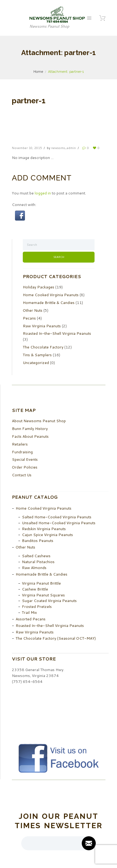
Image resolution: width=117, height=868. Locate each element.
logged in (43, 193)
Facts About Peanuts (30, 436)
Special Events (25, 459)
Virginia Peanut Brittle (41, 583)
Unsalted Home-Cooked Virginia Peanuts (59, 523)
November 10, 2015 (27, 148)
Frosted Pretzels (37, 607)
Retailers (20, 444)
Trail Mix (29, 612)
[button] (20, 213)
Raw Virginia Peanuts (42, 326)
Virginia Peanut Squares (43, 595)
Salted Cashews (36, 556)
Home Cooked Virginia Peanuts (51, 295)
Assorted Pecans (31, 619)
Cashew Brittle (35, 589)
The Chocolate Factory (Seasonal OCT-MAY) (56, 638)
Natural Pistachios (38, 562)
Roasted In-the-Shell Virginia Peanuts (57, 333)
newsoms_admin (63, 148)
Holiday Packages (39, 287)
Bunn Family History (30, 429)
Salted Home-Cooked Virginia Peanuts (57, 517)
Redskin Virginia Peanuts (44, 529)
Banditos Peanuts (38, 541)
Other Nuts (33, 310)
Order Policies (25, 467)
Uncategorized (36, 363)
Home (38, 72)
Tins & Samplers (37, 355)
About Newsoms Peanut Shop (39, 421)
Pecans (29, 318)
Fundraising (22, 452)
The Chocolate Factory (43, 347)
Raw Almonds (34, 568)
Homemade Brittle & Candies (49, 303)
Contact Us (22, 475)
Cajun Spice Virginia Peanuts (47, 535)
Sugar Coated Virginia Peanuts (49, 601)
